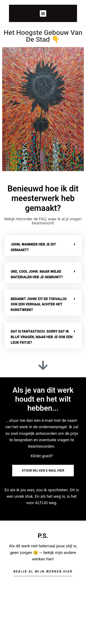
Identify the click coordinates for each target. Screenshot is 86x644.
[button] (43, 13)
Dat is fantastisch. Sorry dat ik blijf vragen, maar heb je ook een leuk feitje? (42, 337)
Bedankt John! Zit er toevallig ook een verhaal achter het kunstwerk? (39, 304)
